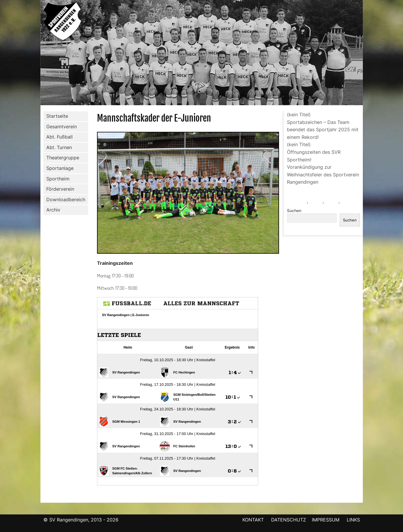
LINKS (353, 520)
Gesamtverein (60, 127)
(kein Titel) (299, 115)
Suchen (294, 211)
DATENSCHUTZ (289, 520)
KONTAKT (253, 520)
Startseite (57, 116)
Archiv (53, 210)
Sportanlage (59, 168)
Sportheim (58, 179)
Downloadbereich (66, 199)
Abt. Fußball (58, 137)
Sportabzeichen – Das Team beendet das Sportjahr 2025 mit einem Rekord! (323, 130)
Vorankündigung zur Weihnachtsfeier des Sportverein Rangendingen (323, 174)
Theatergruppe (63, 158)
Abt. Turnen (58, 148)
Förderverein (59, 189)
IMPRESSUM (326, 520)
